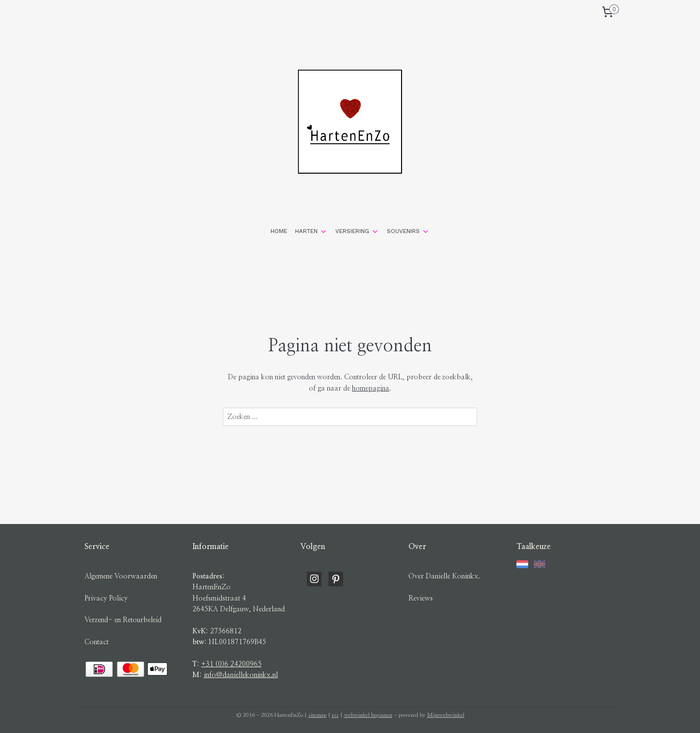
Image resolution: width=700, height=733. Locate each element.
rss (335, 715)
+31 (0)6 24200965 (231, 664)
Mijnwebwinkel (446, 715)
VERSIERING (357, 232)
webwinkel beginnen (368, 715)
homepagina (371, 389)
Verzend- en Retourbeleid (123, 620)
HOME (279, 231)
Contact (96, 642)
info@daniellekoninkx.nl (241, 675)
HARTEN (311, 232)
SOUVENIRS (408, 232)
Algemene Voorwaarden (121, 576)
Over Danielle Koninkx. (444, 576)
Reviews (421, 599)
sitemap (317, 715)
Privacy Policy (106, 599)
